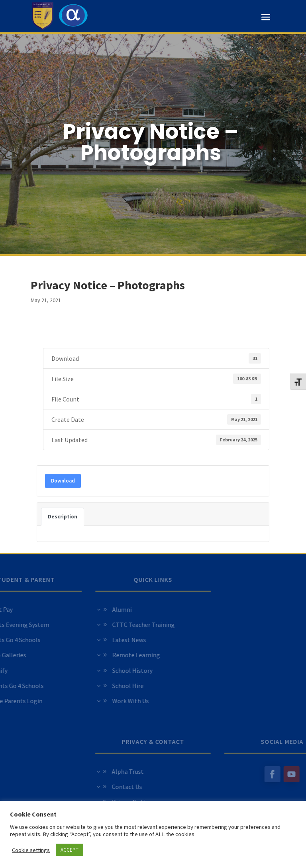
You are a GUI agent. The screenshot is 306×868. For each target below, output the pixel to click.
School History (103, 670)
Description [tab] (63, 517)
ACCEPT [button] (70, 850)
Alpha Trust (157, 771)
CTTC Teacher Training (114, 625)
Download (63, 481)
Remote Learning (106, 655)
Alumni (92, 609)
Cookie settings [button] (31, 850)
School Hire (98, 686)
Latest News (99, 640)
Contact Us (157, 787)
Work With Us (101, 701)
